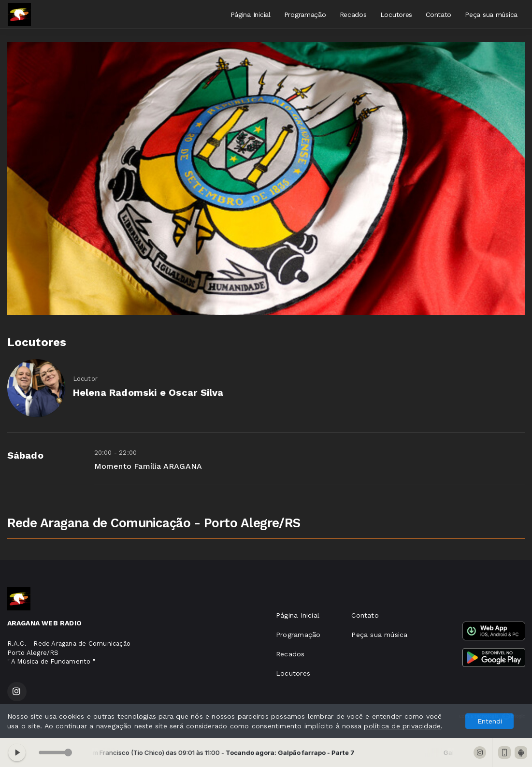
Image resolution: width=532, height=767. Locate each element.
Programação (305, 14)
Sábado (25, 455)
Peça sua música (491, 14)
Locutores (396, 14)
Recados (353, 14)
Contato (439, 14)
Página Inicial (251, 14)
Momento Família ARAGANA (148, 466)
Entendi (490, 721)
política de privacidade (402, 726)
